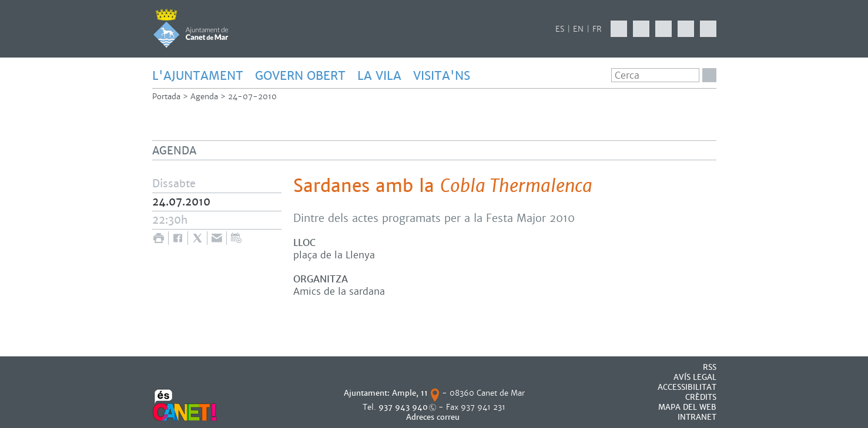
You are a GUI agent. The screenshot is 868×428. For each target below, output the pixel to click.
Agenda (204, 97)
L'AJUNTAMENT (198, 76)
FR (597, 29)
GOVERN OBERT (300, 76)
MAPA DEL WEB (687, 407)
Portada (166, 97)
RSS (710, 367)
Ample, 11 (410, 393)
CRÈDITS (701, 397)
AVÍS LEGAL (695, 377)
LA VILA (379, 76)
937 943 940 (403, 407)
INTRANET (697, 417)
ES (560, 29)
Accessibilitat (687, 387)
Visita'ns (442, 76)
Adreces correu (434, 417)
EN (578, 29)
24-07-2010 (252, 97)
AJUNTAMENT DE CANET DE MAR (191, 28)
